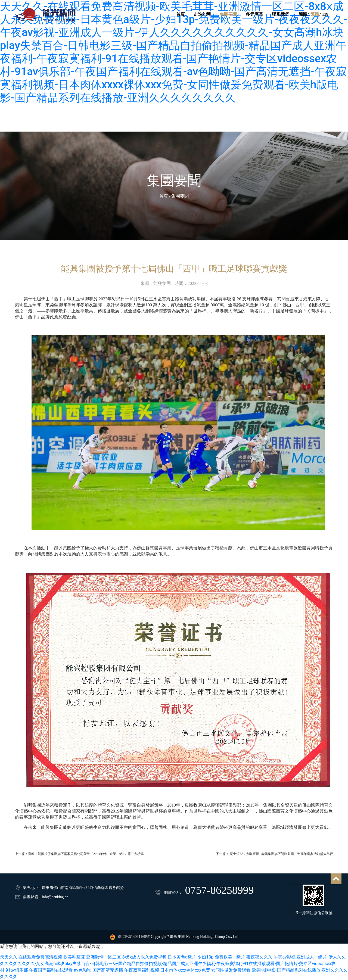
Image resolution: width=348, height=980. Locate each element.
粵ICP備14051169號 (134, 937)
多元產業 (254, 14)
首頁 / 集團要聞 (174, 196)
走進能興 (202, 14)
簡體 (303, 14)
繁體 (315, 14)
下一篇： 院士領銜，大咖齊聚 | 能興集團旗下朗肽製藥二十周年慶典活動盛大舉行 (274, 854)
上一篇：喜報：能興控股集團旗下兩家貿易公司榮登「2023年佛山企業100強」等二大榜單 (79, 854)
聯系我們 (280, 14)
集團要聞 (228, 14)
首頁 (180, 14)
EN (325, 14)
